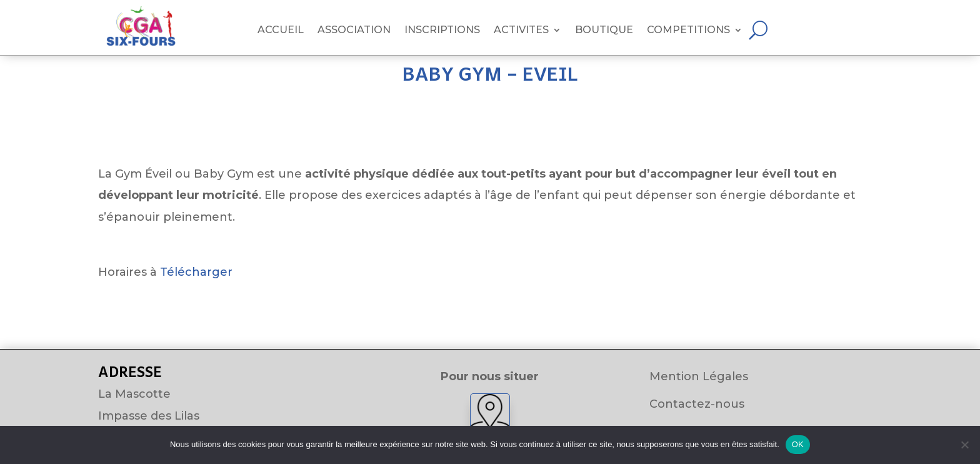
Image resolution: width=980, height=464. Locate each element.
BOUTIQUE (604, 31)
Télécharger (196, 272)
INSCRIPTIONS (442, 31)
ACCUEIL (281, 31)
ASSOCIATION (354, 31)
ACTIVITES (521, 31)
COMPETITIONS (688, 31)
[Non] (964, 445)
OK (798, 444)
